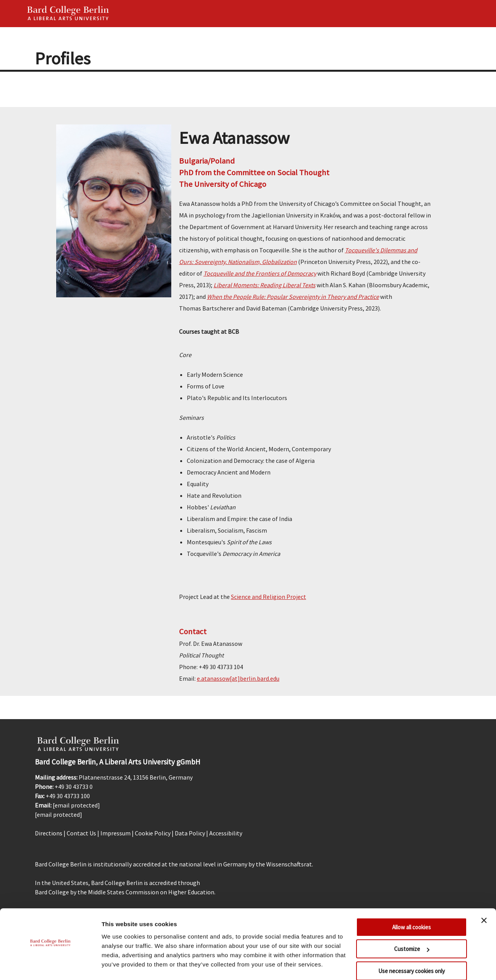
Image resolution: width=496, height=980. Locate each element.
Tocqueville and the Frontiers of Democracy (260, 273)
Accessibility (226, 833)
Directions (49, 833)
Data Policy (190, 833)
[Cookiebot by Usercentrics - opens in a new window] (50, 965)
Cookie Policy (153, 833)
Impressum (115, 833)
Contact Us (81, 833)
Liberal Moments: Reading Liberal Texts (264, 285)
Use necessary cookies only (412, 950)
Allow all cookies (412, 906)
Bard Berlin (68, 14)
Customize (412, 928)
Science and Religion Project (269, 597)
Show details (120, 965)
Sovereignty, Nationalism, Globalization (245, 262)
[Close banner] (484, 899)
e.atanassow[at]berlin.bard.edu (238, 678)
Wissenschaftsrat (289, 864)
